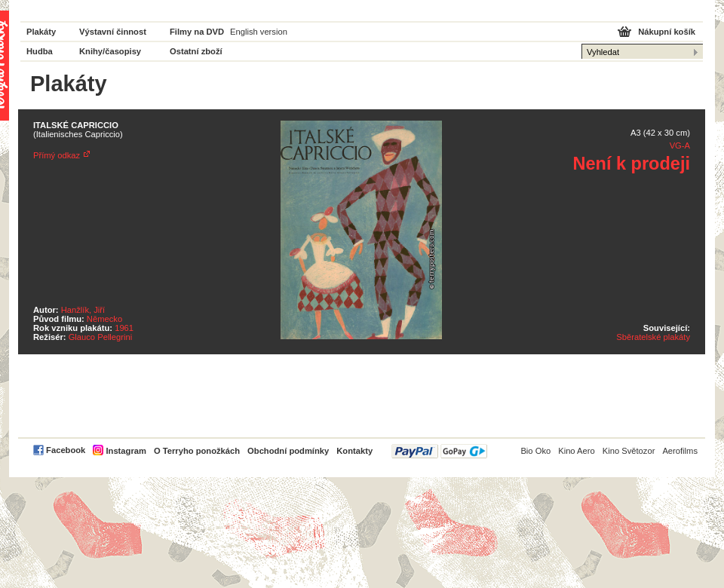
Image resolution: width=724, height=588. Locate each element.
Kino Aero (577, 451)
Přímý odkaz (57, 155)
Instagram (126, 451)
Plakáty (41, 32)
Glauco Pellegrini (101, 337)
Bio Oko (535, 451)
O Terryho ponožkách (197, 451)
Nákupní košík (667, 32)
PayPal (439, 451)
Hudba (40, 51)
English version (259, 32)
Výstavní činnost (113, 32)
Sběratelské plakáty (653, 337)
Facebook (66, 450)
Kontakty (354, 451)
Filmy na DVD (197, 32)
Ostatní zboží (196, 51)
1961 (124, 328)
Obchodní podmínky (288, 451)
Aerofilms (680, 451)
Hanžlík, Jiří (83, 310)
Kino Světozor (629, 451)
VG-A (680, 145)
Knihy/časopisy (110, 51)
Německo (104, 319)
